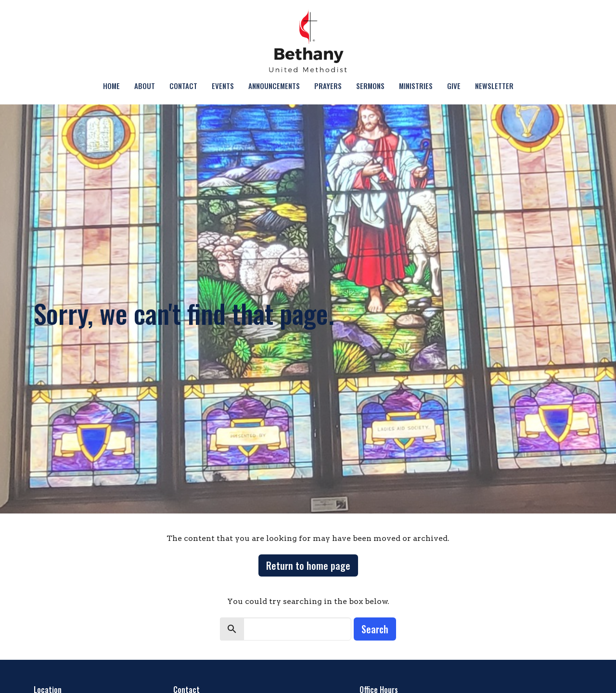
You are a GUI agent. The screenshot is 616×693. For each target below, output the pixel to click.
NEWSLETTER (494, 86)
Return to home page (308, 565)
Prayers (328, 86)
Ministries (416, 86)
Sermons (370, 86)
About (145, 86)
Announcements (274, 86)
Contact (183, 86)
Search (375, 629)
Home (111, 86)
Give (454, 86)
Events (223, 86)
